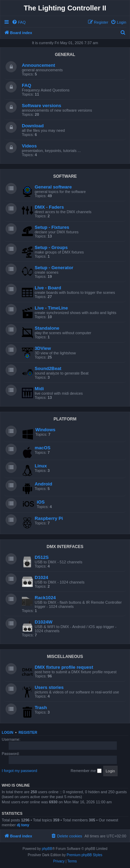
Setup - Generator (54, 268)
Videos (29, 146)
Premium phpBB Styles (84, 855)
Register (28, 732)
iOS (41, 502)
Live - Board (48, 288)
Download (33, 126)
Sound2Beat (48, 368)
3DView (43, 348)
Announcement (38, 65)
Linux (41, 466)
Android (44, 484)
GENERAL (65, 55)
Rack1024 (45, 598)
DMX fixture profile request (64, 667)
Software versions (42, 106)
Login (7, 732)
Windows (45, 430)
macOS (42, 448)
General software (53, 187)
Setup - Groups (51, 247)
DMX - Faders (49, 207)
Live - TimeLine (51, 308)
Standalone (47, 328)
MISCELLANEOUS (65, 657)
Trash (41, 708)
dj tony (23, 825)
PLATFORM (65, 419)
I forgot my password (19, 771)
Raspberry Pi (49, 518)
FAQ (27, 85)
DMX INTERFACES (65, 547)
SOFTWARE (65, 176)
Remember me (86, 771)
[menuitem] (19, 22)
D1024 (41, 577)
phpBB (47, 849)
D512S (42, 557)
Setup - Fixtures (52, 227)
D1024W (44, 622)
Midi (39, 389)
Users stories (49, 687)
